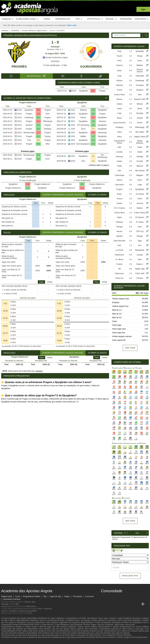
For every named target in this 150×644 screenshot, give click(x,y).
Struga (140, 56)
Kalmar (83, 118)
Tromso (119, 199)
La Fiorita (119, 250)
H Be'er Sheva (140, 213)
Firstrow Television (124, 635)
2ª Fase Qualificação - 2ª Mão (55, 65)
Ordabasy (119, 127)
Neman (120, 231)
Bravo (119, 118)
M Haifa (140, 161)
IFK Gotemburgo (102, 156)
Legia (140, 185)
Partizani (120, 222)
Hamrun (120, 65)
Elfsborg (83, 110)
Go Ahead (140, 194)
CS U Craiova (119, 208)
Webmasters (31, 606)
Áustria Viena (119, 95)
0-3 (93, 133)
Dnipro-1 (140, 264)
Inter (119, 171)
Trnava (120, 90)
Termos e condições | (10, 611)
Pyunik (119, 56)
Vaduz (119, 217)
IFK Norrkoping (83, 125)
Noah (140, 180)
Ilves (83, 161)
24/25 (74, 91)
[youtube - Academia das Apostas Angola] (115, 598)
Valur (140, 259)
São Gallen (140, 132)
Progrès (19, 67)
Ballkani (140, 65)
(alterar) (115, 539)
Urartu (119, 109)
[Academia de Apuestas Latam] (132, 604)
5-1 (130, 175)
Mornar (119, 99)
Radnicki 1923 (140, 99)
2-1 (38, 133)
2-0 (38, 129)
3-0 (93, 91)
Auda (119, 76)
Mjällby (83, 136)
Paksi (140, 147)
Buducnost (120, 274)
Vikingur (140, 236)
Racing (48, 136)
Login (143, 9)
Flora (119, 61)
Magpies (140, 175)
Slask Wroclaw (119, 241)
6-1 (130, 81)
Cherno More (119, 213)
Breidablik (140, 51)
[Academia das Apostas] (109, 604)
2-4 (38, 125)
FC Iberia (140, 222)
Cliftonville (140, 76)
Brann (119, 194)
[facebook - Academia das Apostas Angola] (120, 598)
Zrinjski (140, 118)
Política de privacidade (28, 611)
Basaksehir (140, 250)
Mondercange (29, 133)
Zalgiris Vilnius (140, 137)
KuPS (140, 199)
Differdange (48, 121)
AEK (119, 147)
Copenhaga (119, 175)
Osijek (140, 152)
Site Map (5, 604)
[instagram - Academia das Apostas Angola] (126, 598)
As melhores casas (27, 19)
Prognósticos (63, 19)
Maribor (140, 208)
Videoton (119, 85)
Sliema (120, 180)
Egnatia (120, 236)
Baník (140, 109)
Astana (119, 104)
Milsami (140, 104)
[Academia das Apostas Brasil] (115, 604)
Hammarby (102, 133)
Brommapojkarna (83, 144)
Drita (119, 51)
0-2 (38, 118)
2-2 (93, 129)
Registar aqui (30, 602)
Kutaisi (119, 203)
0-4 (130, 171)
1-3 (38, 114)
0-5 (93, 144)
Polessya (120, 157)
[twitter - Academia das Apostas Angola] (109, 598)
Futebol (83, 618)
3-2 (130, 95)
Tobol (120, 132)
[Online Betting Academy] (120, 604)
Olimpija (140, 157)
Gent (140, 227)
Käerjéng (48, 129)
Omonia (140, 203)
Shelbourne (119, 255)
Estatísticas (95, 19)
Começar (8, 19)
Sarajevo (140, 90)
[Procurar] (145, 35)
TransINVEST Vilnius (119, 142)
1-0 (93, 121)
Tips (79, 19)
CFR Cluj (140, 231)
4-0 (130, 166)
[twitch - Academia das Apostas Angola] (103, 598)
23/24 (19, 114)
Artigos (111, 19)
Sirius (83, 129)
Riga (140, 241)
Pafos (120, 137)
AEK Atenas (140, 171)
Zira (140, 245)
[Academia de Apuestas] (126, 604)
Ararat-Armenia (119, 123)
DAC (119, 245)
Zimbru (140, 123)
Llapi (119, 113)
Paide (120, 166)
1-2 (93, 110)
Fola (29, 140)
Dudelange (29, 118)
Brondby (140, 113)
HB (120, 269)
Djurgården (91, 67)
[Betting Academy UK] (137, 604)
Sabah (120, 161)
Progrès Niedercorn (42, 184)
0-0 (38, 140)
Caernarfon (119, 185)
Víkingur (119, 227)
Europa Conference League (55, 57)
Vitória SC (119, 278)
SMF (17, 604)
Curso (47, 19)
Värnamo (102, 121)
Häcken (120, 81)
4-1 (130, 259)
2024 (73, 110)
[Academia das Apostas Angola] (103, 604)
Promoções (126, 19)
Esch (48, 114)
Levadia (119, 152)
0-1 (38, 121)
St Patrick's (140, 217)
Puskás (119, 264)
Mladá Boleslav (140, 142)
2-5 (130, 161)
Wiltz (48, 144)
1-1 (93, 156)
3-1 (130, 56)
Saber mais (72, 25)
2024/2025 (55, 61)
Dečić (119, 71)
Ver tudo (130, 348)
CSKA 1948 (140, 274)
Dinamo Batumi (140, 71)
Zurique (140, 255)
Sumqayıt (140, 85)
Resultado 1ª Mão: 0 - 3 (55, 49)
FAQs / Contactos (45, 609)
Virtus (140, 61)
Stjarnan (140, 166)
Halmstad (102, 140)
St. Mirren (119, 259)
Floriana (140, 278)
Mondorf (29, 125)
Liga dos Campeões (105, 625)
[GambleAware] (9, 641)
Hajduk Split (140, 269)
